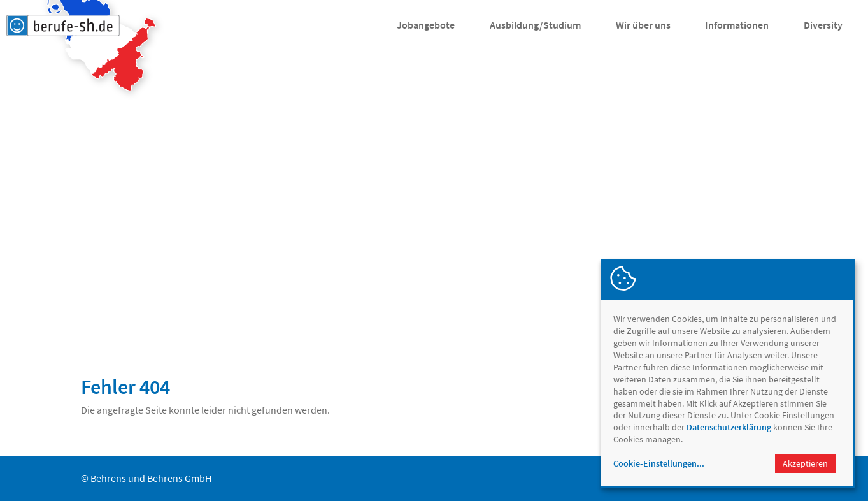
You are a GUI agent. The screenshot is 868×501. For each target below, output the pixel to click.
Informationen (737, 25)
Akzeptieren (805, 463)
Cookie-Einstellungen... (659, 463)
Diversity (823, 25)
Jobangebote (426, 25)
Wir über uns (643, 25)
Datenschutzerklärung (729, 427)
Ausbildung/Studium (535, 25)
